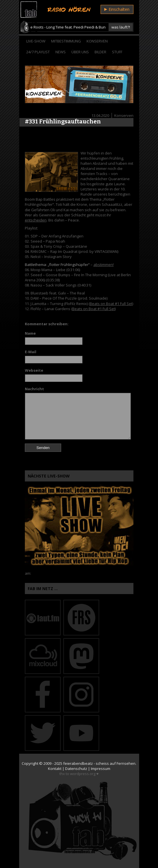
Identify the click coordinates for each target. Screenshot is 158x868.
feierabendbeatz (78, 763)
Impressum (101, 769)
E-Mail (31, 352)
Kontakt (55, 769)
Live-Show (36, 41)
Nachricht (34, 389)
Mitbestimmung (66, 41)
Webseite (34, 370)
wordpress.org (83, 774)
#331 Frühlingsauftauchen (63, 121)
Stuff (117, 52)
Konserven (97, 41)
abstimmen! (104, 265)
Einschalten (117, 9)
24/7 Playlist (38, 52)
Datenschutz (76, 769)
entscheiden (36, 220)
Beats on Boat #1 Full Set (111, 304)
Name (30, 333)
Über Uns (80, 52)
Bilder (100, 52)
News (61, 52)
